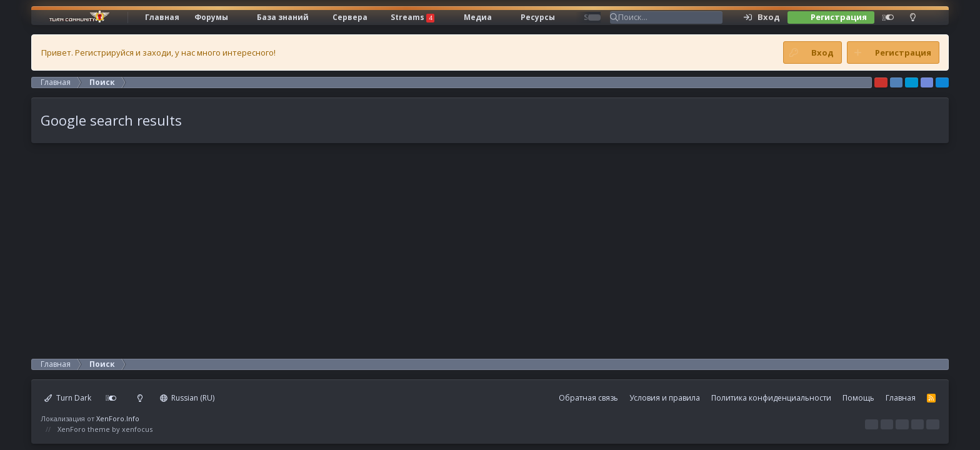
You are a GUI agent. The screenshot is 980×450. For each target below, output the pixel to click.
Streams (412, 17)
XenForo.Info (118, 418)
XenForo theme (84, 429)
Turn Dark (68, 398)
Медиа (478, 17)
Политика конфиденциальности (771, 398)
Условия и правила (665, 398)
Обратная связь (588, 398)
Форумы (211, 17)
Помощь (858, 398)
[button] (242, 17)
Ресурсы (538, 17)
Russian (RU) (187, 398)
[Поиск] (670, 17)
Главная (162, 17)
